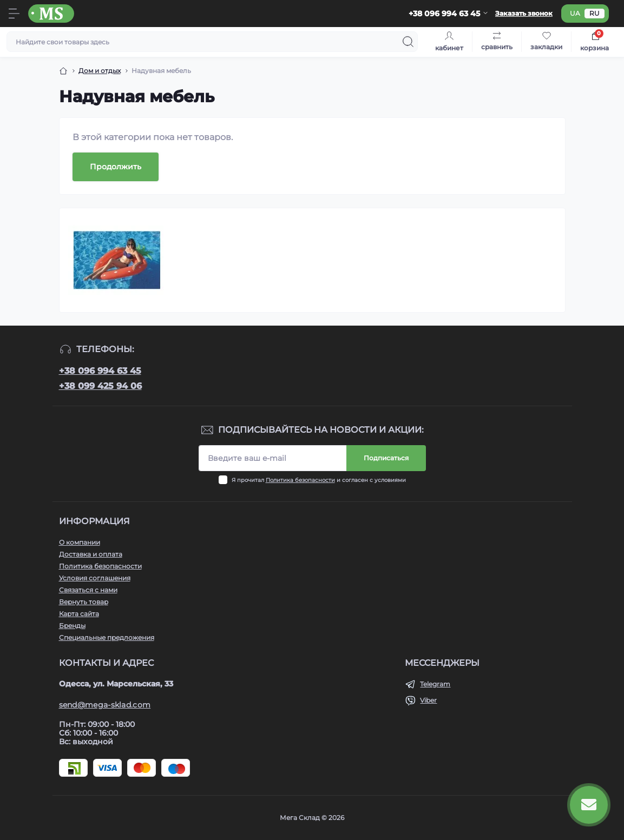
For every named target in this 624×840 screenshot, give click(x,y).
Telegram (435, 684)
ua (575, 13)
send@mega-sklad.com (105, 705)
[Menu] (14, 14)
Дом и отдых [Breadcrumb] (100, 71)
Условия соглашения (95, 578)
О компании (80, 542)
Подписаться (386, 458)
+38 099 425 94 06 (100, 386)
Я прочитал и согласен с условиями (319, 480)
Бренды (72, 626)
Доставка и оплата (91, 554)
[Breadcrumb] (63, 71)
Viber (428, 700)
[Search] (408, 42)
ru (595, 13)
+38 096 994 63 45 (100, 371)
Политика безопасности (300, 480)
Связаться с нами (88, 590)
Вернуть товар (84, 602)
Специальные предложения (107, 637)
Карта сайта (79, 614)
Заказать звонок (524, 13)
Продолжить (116, 167)
